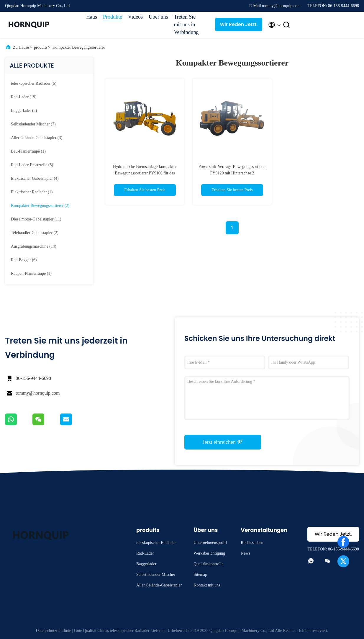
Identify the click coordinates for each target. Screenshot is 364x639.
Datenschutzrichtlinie (53, 631)
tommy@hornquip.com (38, 393)
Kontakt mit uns (207, 585)
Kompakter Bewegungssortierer (79, 47)
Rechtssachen (252, 543)
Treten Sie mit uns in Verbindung (186, 24)
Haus (92, 17)
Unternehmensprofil (210, 543)
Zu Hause (21, 47)
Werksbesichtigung (209, 553)
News (245, 553)
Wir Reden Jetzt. (239, 24)
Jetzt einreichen (223, 442)
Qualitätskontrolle (208, 564)
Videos (135, 17)
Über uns (158, 17)
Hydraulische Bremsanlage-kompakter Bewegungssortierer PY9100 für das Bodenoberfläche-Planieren (145, 173)
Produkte (113, 17)
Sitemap (200, 575)
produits (41, 47)
